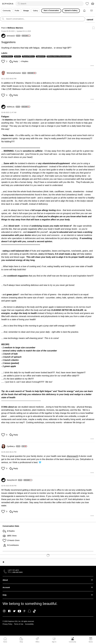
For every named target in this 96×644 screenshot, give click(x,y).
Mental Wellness (7, 56)
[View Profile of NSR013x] (13, 107)
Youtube (19, 611)
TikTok (34, 611)
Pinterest (24, 611)
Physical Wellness (28, 56)
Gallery (35, 11)
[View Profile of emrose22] (14, 36)
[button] (3, 61)
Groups (26, 11)
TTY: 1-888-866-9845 (15, 572)
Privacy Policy (7, 624)
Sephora (8, 4)
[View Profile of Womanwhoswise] (16, 73)
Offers (37, 642)
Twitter (14, 611)
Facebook (9, 611)
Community (73, 642)
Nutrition (18, 56)
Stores (91, 642)
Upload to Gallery (71, 11)
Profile (17, 11)
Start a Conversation (51, 11)
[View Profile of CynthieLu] (14, 446)
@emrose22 (72, 456)
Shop (21, 642)
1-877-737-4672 (13, 570)
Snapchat (29, 611)
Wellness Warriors (15, 28)
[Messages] (92, 11)
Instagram (4, 611)
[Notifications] (85, 11)
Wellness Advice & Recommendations (59, 56)
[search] (49, 4)
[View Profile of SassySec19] (15, 480)
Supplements (41, 56)
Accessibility (29, 624)
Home (5, 642)
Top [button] (3, 562)
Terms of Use (19, 624)
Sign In (54, 640)
